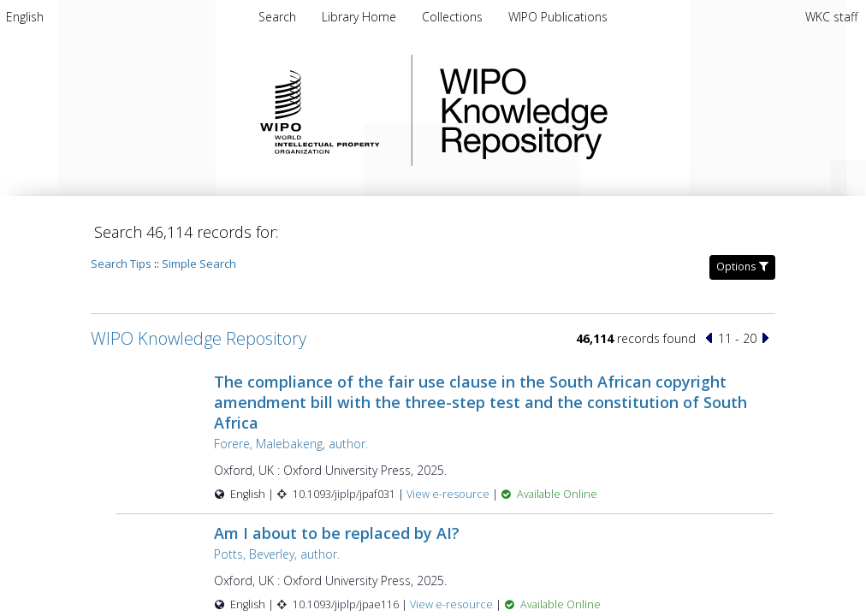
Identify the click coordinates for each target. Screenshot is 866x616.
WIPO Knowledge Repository (594, 110)
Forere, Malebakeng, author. (291, 444)
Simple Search (199, 264)
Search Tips (121, 264)
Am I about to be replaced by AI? (337, 533)
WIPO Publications (558, 17)
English (25, 17)
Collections (454, 17)
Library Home (361, 17)
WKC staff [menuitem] (831, 17)
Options (742, 267)
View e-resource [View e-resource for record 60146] (453, 604)
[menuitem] (25, 17)
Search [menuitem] (277, 17)
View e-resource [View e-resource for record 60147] (449, 494)
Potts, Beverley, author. (277, 554)
